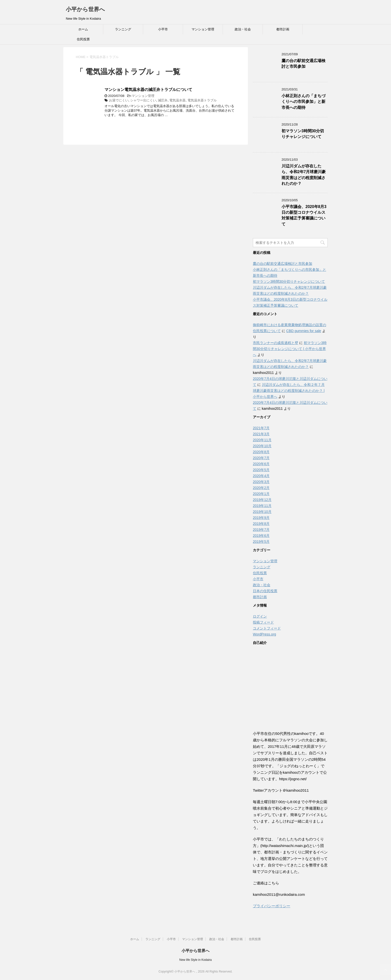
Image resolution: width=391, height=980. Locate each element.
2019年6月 (261, 536)
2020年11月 (262, 440)
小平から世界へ (85, 9)
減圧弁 (163, 100)
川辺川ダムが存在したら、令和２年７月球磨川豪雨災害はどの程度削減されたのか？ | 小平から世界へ (289, 391)
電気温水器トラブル (202, 100)
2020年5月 (261, 470)
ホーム (83, 29)
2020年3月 (261, 482)
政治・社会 (243, 29)
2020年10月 (262, 446)
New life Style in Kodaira (195, 960)
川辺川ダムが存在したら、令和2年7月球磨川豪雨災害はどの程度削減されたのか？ (304, 175)
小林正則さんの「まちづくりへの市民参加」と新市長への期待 (303, 102)
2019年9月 (261, 518)
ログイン (260, 616)
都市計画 (283, 29)
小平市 (163, 29)
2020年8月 (261, 452)
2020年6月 (261, 464)
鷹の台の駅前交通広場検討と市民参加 (303, 64)
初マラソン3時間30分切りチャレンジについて (303, 134)
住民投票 (83, 39)
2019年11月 (262, 506)
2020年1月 (261, 494)
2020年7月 (261, 458)
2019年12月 (262, 500)
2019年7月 (261, 530)
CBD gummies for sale (304, 331)
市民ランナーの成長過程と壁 (276, 343)
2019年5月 (261, 542)
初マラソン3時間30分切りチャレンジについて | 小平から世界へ (290, 349)
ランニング (123, 29)
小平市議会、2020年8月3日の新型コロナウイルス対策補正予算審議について (304, 215)
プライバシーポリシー (272, 906)
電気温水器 (177, 100)
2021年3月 (261, 434)
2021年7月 (261, 428)
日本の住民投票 (265, 591)
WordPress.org (264, 634)
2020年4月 (261, 476)
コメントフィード (267, 628)
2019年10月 (262, 512)
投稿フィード (263, 622)
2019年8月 (261, 524)
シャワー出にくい (143, 100)
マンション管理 (203, 29)
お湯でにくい (119, 100)
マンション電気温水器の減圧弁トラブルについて (148, 90)
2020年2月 (261, 488)
